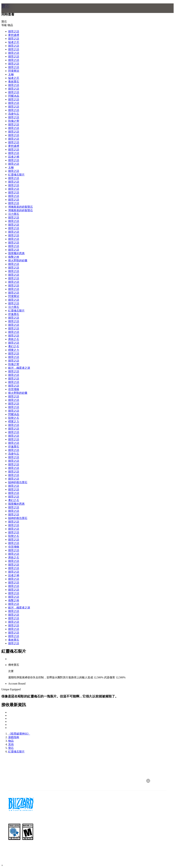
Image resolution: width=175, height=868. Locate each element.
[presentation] (14, 12)
